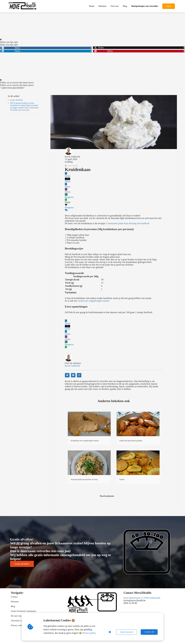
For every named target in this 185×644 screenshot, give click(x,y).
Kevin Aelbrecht (72, 157)
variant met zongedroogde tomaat (93, 301)
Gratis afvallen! (16, 100)
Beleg (70, 162)
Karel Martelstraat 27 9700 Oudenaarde (142, 598)
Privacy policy (89, 633)
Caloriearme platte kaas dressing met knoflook (128, 223)
